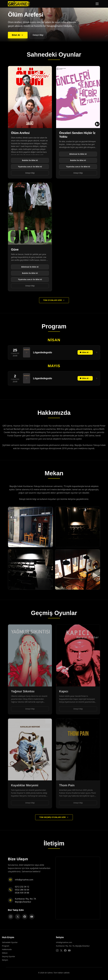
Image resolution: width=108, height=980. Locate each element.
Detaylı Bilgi (38, 35)
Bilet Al (18, 35)
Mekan (5, 953)
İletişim (5, 960)
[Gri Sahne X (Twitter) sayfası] (18, 917)
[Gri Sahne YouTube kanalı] (32, 917)
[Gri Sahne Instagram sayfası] (11, 917)
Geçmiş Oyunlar (9, 956)
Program (6, 946)
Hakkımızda (7, 949)
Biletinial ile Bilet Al (78, 154)
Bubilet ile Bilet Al (30, 160)
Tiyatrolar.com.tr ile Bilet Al (30, 167)
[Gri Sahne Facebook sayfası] (25, 917)
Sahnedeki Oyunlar (10, 942)
